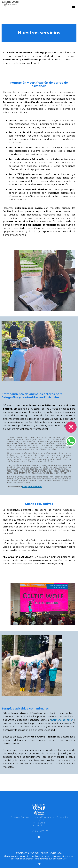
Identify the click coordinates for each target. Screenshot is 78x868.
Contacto (62, 817)
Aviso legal (56, 853)
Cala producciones (32, 487)
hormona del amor (62, 720)
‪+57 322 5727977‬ (39, 831)
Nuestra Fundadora (43, 817)
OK (39, 864)
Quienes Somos (20, 817)
